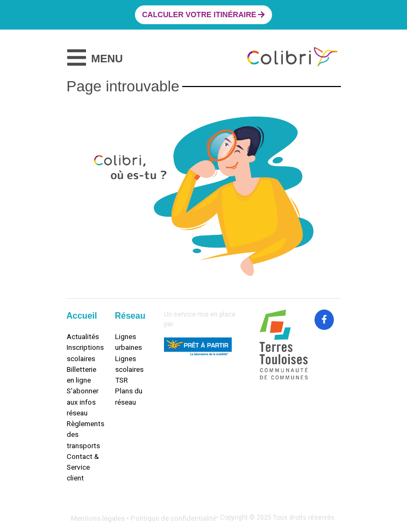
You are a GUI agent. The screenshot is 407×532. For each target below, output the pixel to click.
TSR (122, 380)
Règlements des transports (83, 434)
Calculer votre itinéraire (203, 15)
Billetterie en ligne (81, 375)
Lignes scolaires (129, 364)
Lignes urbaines (128, 342)
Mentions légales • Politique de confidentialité (144, 518)
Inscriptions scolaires (83, 353)
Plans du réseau (129, 396)
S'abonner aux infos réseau (83, 402)
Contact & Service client (83, 467)
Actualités (83, 336)
